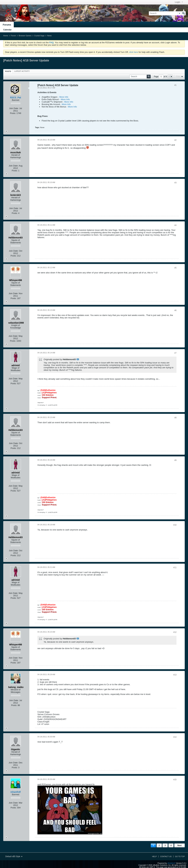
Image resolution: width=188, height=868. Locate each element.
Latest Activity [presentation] (22, 71)
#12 (175, 632)
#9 (175, 460)
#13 (175, 675)
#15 (175, 780)
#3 (175, 183)
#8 (175, 418)
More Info (64, 97)
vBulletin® (171, 863)
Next (179, 845)
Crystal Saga (39, 36)
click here (133, 52)
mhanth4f (16, 792)
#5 (175, 268)
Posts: (13, 113)
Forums (7, 25)
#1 (175, 85)
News (49, 36)
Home (6, 36)
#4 (175, 225)
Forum (13, 36)
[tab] (8, 71)
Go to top (180, 856)
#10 (175, 525)
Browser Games (25, 36)
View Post (78, 359)
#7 (175, 353)
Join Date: (14, 108)
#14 (175, 737)
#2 (175, 140)
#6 (175, 310)
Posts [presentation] (8, 71)
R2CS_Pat (16, 98)
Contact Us (166, 856)
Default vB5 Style (14, 856)
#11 (175, 568)
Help (154, 856)
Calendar (7, 30)
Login (179, 2)
